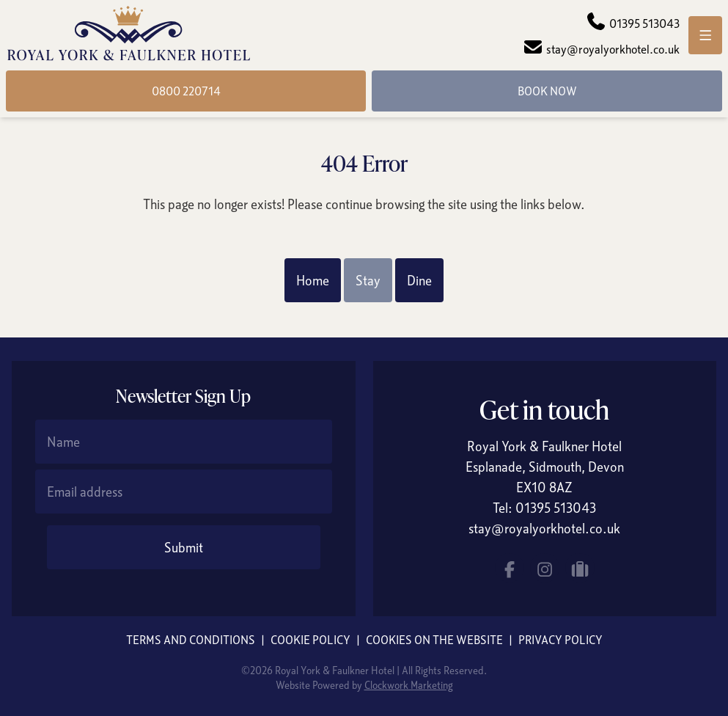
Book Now (547, 91)
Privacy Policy (560, 640)
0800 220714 (186, 91)
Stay (368, 280)
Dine (419, 280)
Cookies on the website (434, 640)
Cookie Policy (310, 640)
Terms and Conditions (191, 640)
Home (313, 280)
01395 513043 (556, 508)
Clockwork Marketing (409, 685)
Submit (184, 547)
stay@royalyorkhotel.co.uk (544, 528)
